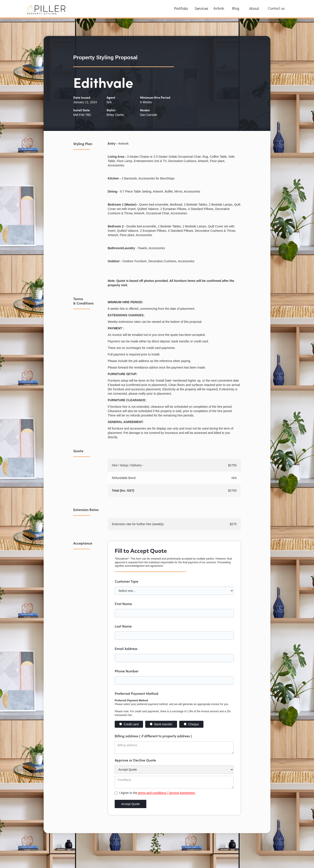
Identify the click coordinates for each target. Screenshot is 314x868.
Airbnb (219, 9)
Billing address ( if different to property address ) (153, 736)
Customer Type (126, 581)
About (254, 9)
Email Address (126, 648)
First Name (123, 604)
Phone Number (127, 671)
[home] (47, 9)
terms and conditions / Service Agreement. (166, 793)
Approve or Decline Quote (135, 760)
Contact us (276, 9)
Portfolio (181, 9)
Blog (236, 9)
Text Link (58, 821)
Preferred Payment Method (137, 693)
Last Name (123, 626)
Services (201, 9)
